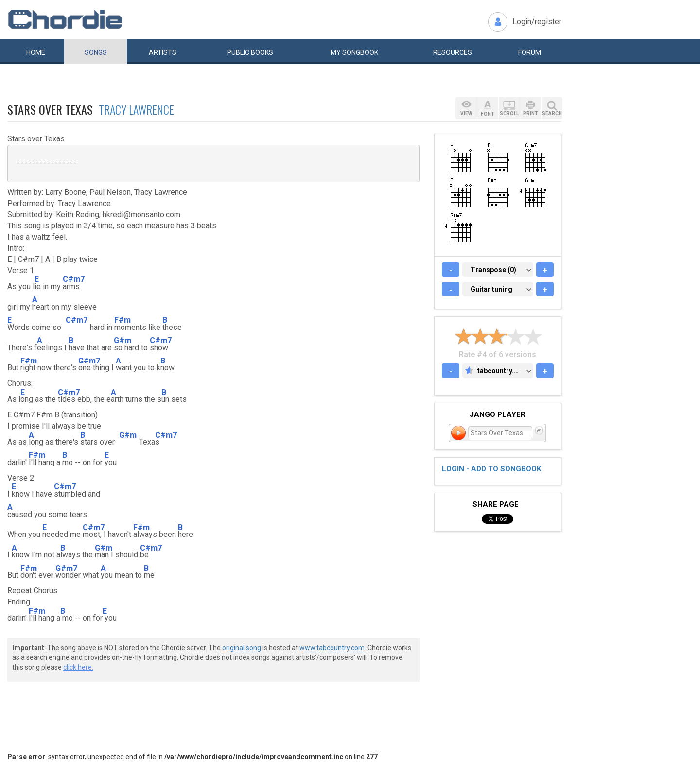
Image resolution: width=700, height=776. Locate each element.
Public (250, 52)
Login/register (537, 22)
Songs (96, 52)
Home (36, 52)
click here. (78, 667)
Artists (163, 52)
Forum (530, 52)
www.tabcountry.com (332, 648)
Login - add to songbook (491, 469)
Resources (453, 52)
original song (242, 648)
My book (354, 52)
